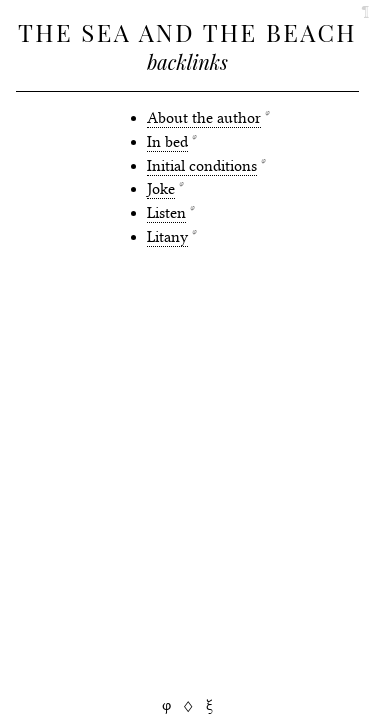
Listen (166, 213)
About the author (204, 118)
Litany (167, 237)
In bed (167, 142)
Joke (161, 189)
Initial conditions (202, 166)
